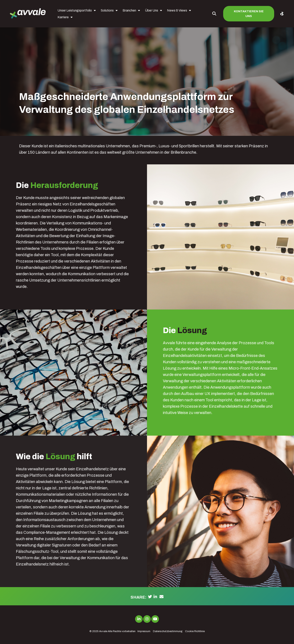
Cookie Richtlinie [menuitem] (195, 631)
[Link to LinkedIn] (139, 619)
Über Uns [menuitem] (152, 10)
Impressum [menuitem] (144, 631)
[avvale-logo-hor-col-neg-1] (28, 14)
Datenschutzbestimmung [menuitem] (168, 631)
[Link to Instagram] (147, 619)
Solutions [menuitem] (107, 10)
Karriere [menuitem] (63, 17)
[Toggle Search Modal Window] (214, 14)
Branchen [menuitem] (129, 10)
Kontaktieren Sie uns (249, 14)
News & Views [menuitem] (177, 10)
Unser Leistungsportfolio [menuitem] (75, 10)
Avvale (103, 631)
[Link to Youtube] (155, 619)
